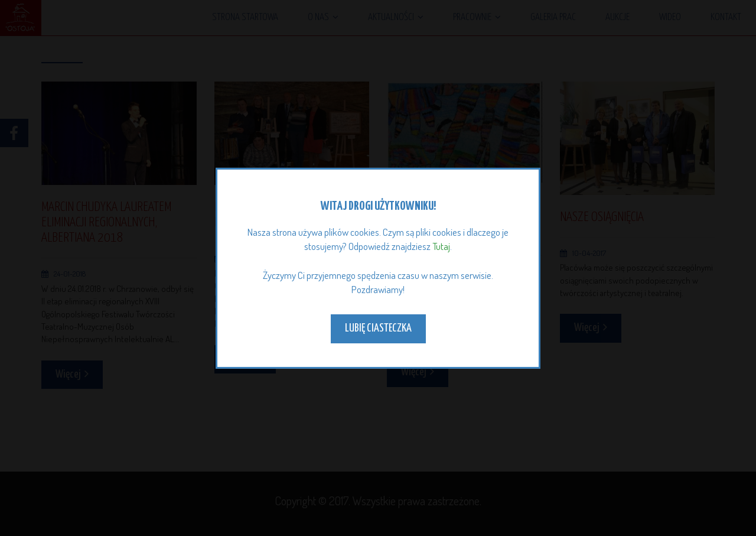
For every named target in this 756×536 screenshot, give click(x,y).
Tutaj (441, 246)
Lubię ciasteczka (378, 328)
